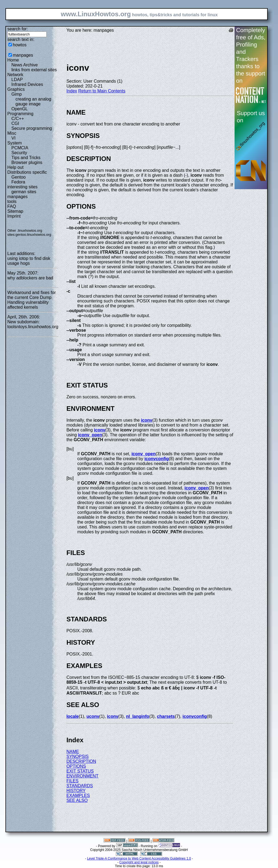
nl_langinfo (138, 716)
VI (13, 138)
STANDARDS (80, 786)
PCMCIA (20, 148)
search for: (18, 29)
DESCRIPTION (81, 761)
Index (72, 91)
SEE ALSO (77, 800)
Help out (15, 167)
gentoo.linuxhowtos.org (33, 235)
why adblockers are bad (30, 278)
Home (13, 60)
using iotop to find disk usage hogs (29, 261)
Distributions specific (27, 172)
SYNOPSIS (78, 756)
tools (12, 201)
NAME (73, 752)
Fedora (18, 182)
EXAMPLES (78, 796)
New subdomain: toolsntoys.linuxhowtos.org (33, 324)
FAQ (12, 206)
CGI (15, 123)
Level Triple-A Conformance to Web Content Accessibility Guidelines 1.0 (139, 859)
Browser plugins (27, 162)
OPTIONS (76, 766)
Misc (12, 133)
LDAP (17, 80)
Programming (20, 114)
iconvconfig (157, 459)
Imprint (14, 216)
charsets (166, 716)
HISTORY (76, 791)
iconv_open (90, 435)
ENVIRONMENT (83, 776)
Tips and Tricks (26, 158)
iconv (147, 420)
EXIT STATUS (80, 771)
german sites (24, 192)
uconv (93, 716)
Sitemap (15, 211)
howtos (20, 45)
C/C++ (18, 119)
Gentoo (18, 177)
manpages (23, 55)
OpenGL (20, 109)
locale (73, 716)
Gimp (17, 94)
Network (15, 75)
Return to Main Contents (102, 91)
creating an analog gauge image (33, 101)
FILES (72, 781)
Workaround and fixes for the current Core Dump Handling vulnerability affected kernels (31, 300)
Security (19, 153)
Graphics (16, 89)
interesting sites (22, 187)
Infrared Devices (27, 84)
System (15, 143)
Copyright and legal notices (139, 862)
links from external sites (34, 70)
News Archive (25, 65)
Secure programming (32, 128)
